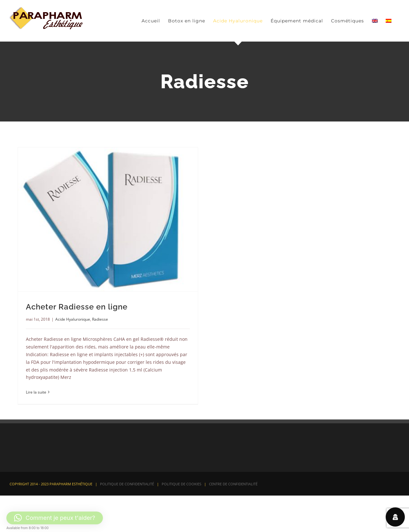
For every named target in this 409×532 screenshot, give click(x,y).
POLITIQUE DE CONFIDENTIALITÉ (127, 484)
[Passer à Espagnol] (389, 21)
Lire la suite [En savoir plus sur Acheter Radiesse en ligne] (36, 392)
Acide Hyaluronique (73, 319)
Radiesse (100, 319)
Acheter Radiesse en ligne (77, 307)
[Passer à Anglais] (375, 21)
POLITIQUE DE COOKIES (181, 484)
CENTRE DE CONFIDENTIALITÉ (233, 484)
